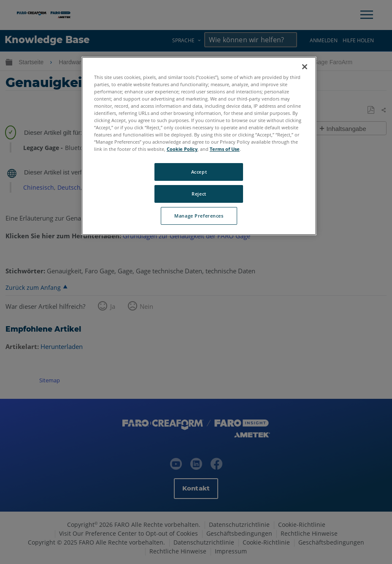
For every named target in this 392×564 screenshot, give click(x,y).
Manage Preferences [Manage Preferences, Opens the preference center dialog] (199, 216)
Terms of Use (225, 149)
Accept (199, 172)
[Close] (305, 67)
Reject (199, 194)
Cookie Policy (182, 149)
